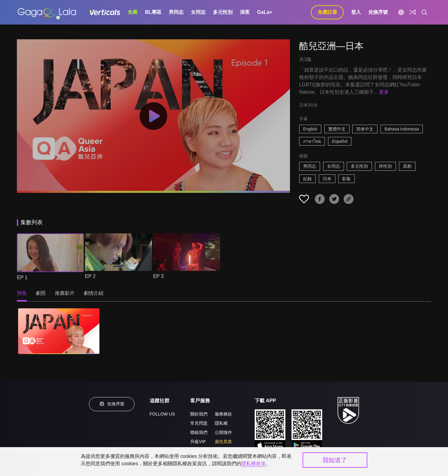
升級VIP (198, 442)
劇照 (41, 293)
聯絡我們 (199, 432)
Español (340, 141)
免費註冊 (327, 12)
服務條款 (223, 414)
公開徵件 (223, 432)
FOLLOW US (162, 414)
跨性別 (385, 166)
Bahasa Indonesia (402, 129)
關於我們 (199, 414)
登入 (356, 12)
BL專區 (153, 12)
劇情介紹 (94, 293)
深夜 (245, 12)
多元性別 (223, 12)
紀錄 (307, 179)
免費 (133, 12)
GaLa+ (265, 12)
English (310, 129)
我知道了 (335, 460)
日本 (327, 179)
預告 (22, 293)
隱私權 (221, 423)
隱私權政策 (253, 464)
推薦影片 (65, 293)
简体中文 (365, 129)
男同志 (176, 12)
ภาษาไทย (312, 141)
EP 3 (158, 276)
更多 (384, 92)
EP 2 (90, 276)
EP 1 (22, 277)
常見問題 (199, 423)
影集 (346, 179)
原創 (407, 166)
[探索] (413, 12)
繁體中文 (337, 129)
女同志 (198, 12)
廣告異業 (223, 442)
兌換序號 (378, 12)
